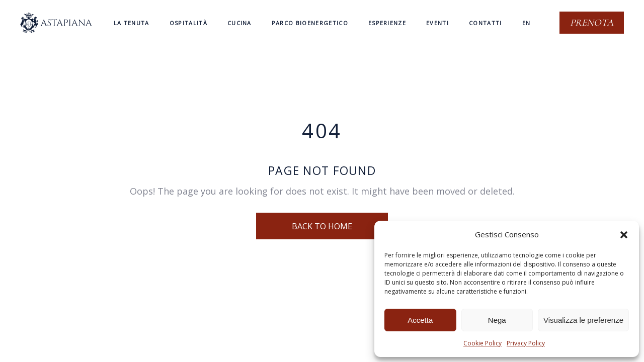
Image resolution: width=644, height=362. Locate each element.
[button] (624, 235)
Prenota (592, 22)
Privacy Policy (526, 343)
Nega (497, 320)
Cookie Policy (482, 343)
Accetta (420, 320)
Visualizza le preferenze (583, 320)
